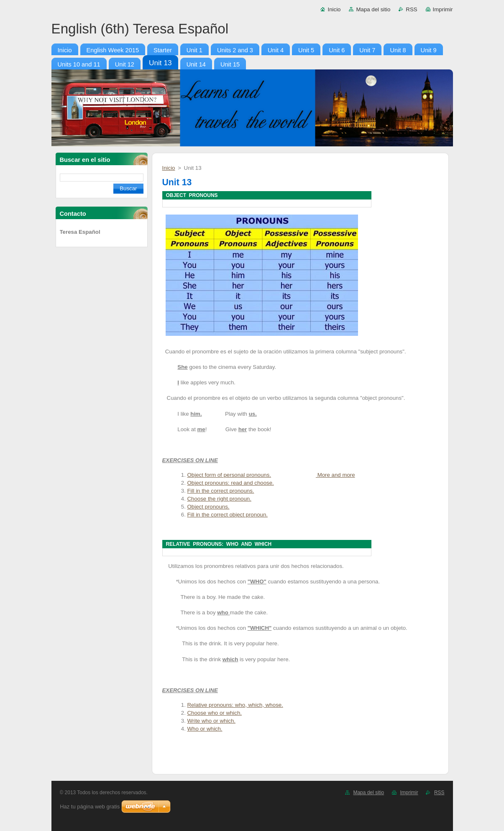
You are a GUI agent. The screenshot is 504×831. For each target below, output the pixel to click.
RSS (411, 9)
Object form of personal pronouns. (229, 475)
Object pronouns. (209, 507)
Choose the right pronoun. (219, 499)
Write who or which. (212, 721)
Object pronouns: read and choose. (231, 483)
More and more (335, 475)
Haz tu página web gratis (90, 807)
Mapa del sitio (373, 9)
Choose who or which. (215, 713)
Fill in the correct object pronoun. (228, 515)
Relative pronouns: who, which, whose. (235, 705)
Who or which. (205, 729)
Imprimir (443, 9)
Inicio (334, 9)
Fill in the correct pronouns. (221, 491)
